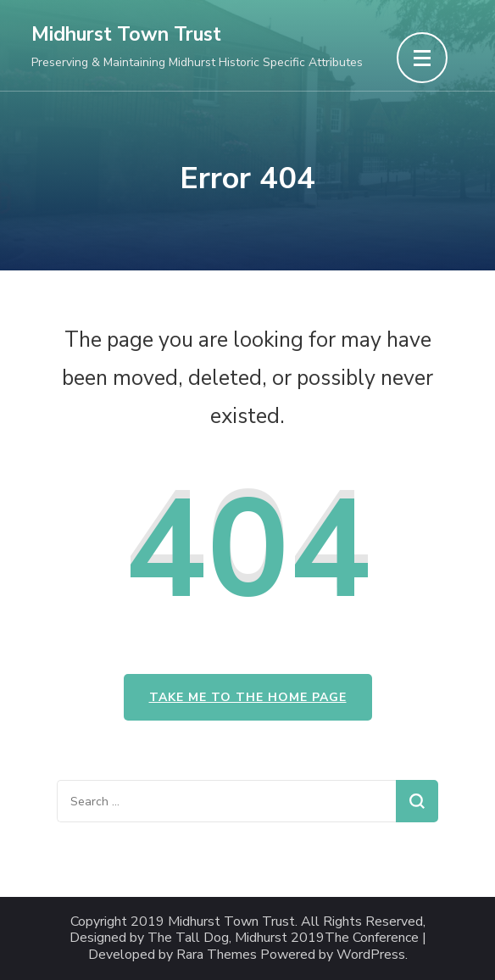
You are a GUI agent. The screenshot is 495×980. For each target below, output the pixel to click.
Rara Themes (217, 955)
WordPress (371, 955)
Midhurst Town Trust (126, 34)
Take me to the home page (248, 697)
